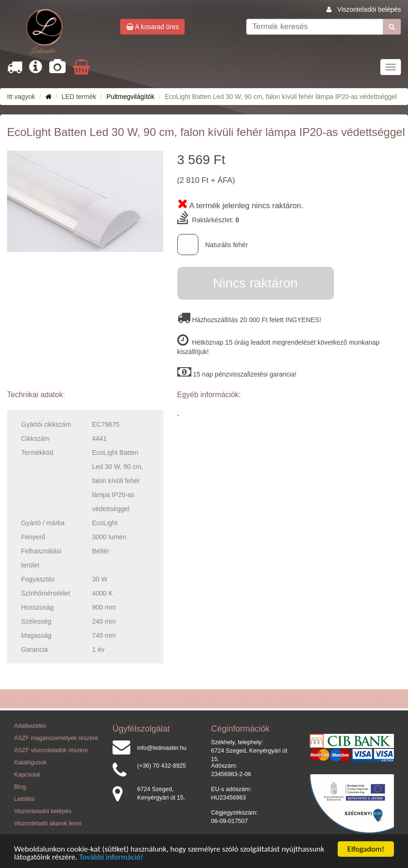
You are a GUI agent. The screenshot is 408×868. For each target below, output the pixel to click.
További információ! (111, 860)
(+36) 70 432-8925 (162, 766)
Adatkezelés (30, 726)
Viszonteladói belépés (369, 9)
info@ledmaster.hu (162, 748)
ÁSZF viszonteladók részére (51, 750)
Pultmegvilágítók (131, 97)
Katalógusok (30, 762)
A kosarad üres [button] (153, 27)
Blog (20, 787)
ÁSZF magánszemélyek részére (56, 738)
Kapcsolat (27, 775)
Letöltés (24, 799)
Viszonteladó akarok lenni (48, 823)
